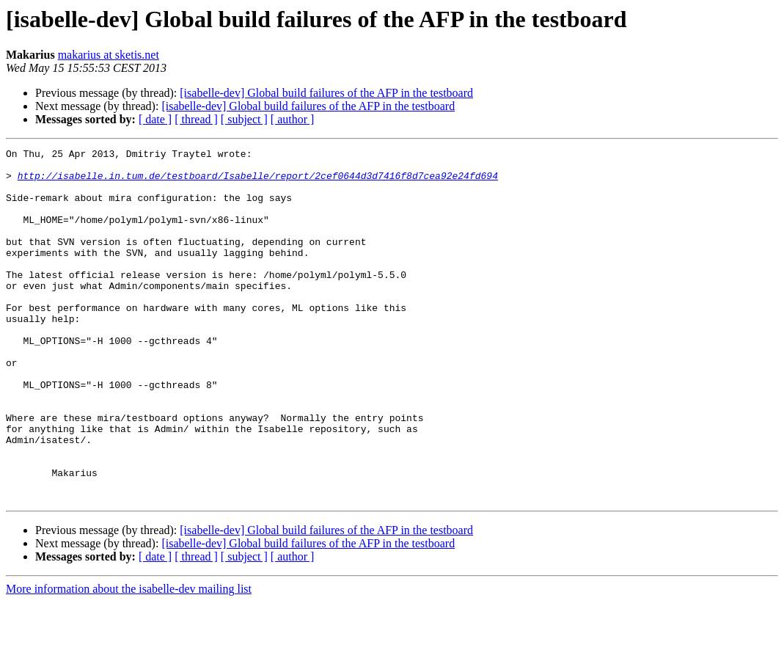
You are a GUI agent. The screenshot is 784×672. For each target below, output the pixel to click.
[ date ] (155, 119)
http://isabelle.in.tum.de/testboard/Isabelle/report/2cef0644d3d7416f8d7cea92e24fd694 (258, 182)
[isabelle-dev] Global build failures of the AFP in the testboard (326, 93)
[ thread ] (196, 119)
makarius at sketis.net (109, 55)
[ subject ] (244, 119)
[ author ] (293, 119)
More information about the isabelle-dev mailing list (129, 659)
